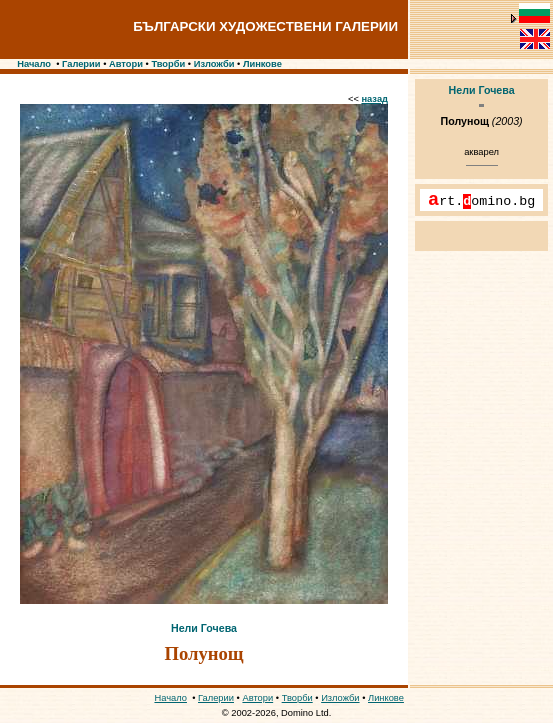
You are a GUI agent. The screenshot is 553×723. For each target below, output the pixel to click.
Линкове (262, 64)
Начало (34, 64)
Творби (168, 64)
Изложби (214, 64)
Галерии (81, 64)
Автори (126, 64)
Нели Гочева (204, 628)
